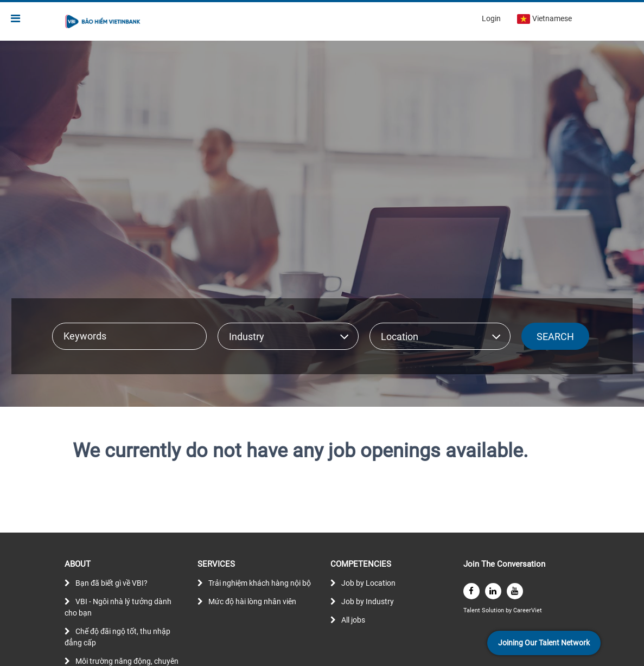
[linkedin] (493, 591)
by (509, 610)
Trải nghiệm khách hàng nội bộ (260, 583)
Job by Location (368, 583)
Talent (473, 610)
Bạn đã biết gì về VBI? (111, 583)
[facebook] (471, 591)
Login (491, 18)
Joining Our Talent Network (544, 643)
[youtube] (515, 591)
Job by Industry (368, 601)
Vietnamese (544, 19)
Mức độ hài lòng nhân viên (252, 601)
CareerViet (528, 610)
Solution (494, 610)
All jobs (353, 620)
